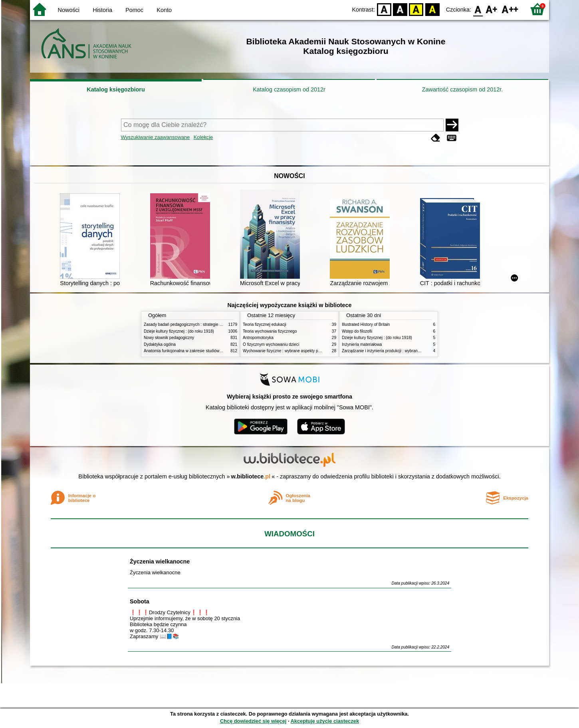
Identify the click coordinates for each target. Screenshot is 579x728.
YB (416, 9)
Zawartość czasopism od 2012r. (462, 89)
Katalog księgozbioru (116, 89)
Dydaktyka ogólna (160, 344)
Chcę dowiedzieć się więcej (253, 721)
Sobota (140, 601)
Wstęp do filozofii (357, 331)
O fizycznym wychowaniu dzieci (271, 344)
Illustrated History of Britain (366, 324)
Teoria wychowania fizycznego (270, 331)
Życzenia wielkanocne (160, 561)
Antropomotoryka (258, 338)
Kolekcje (203, 137)
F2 (510, 9)
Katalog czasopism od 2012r (289, 89)
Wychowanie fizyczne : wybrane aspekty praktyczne (289, 351)
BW (400, 9)
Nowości (69, 10)
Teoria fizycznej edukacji (265, 324)
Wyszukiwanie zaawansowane (156, 137)
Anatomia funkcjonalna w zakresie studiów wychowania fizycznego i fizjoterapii (214, 351)
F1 (492, 9)
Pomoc (134, 10)
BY (432, 9)
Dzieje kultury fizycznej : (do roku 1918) (179, 331)
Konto (164, 10)
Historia (102, 10)
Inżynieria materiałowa (362, 344)
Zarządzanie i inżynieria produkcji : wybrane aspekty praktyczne (399, 351)
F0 (478, 9)
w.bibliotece (251, 476)
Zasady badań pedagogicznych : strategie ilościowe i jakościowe (201, 324)
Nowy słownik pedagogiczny (169, 338)
